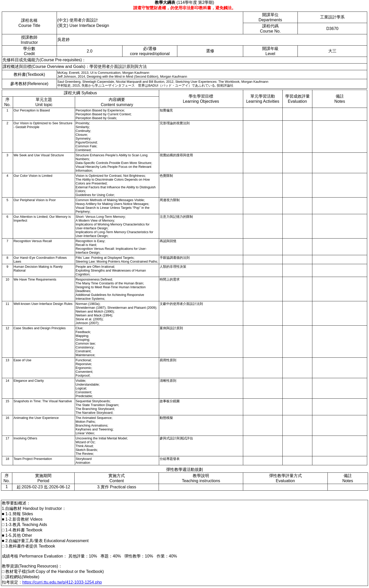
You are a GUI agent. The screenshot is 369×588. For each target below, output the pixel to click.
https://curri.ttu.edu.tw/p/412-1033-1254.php (62, 582)
